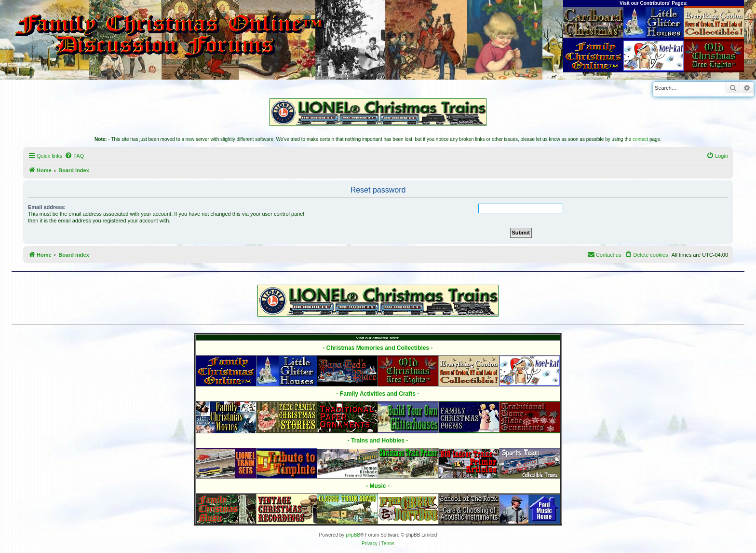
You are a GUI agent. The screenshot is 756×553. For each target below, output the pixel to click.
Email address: (47, 207)
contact (640, 139)
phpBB (353, 535)
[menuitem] (74, 156)
